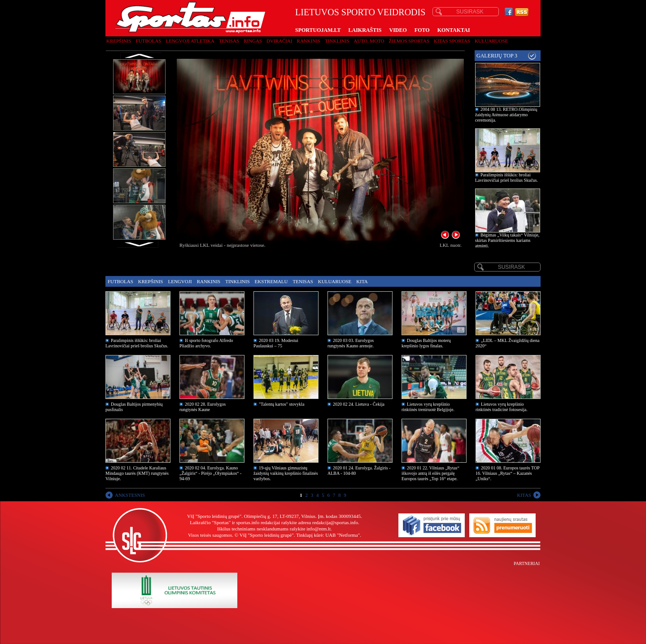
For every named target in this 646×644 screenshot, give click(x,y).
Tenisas (229, 41)
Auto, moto (369, 41)
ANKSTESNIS (130, 495)
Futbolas (149, 41)
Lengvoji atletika (190, 41)
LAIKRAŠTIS (365, 30)
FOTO (422, 30)
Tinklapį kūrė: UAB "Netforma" (328, 535)
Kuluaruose (491, 41)
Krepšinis (119, 41)
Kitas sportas (452, 41)
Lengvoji (180, 281)
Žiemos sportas (409, 41)
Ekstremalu (271, 281)
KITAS (524, 495)
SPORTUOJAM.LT (318, 30)
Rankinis (309, 41)
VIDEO (398, 30)
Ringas (253, 41)
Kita (362, 281)
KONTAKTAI (454, 30)
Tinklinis (337, 41)
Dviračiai (279, 41)
